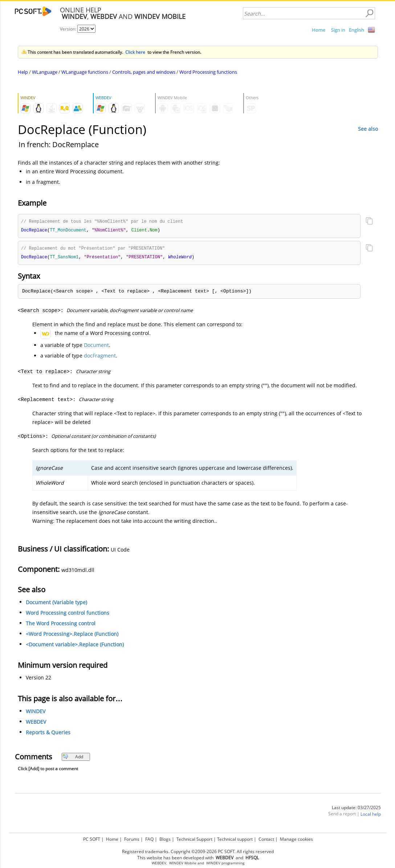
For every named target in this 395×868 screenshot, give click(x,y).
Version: (69, 29)
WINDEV (36, 713)
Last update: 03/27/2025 (356, 809)
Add (73, 758)
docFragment (100, 357)
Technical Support (194, 839)
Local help (371, 815)
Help (23, 72)
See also (368, 129)
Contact (266, 839)
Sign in (338, 30)
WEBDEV (36, 723)
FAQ (149, 839)
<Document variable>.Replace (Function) (75, 646)
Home (319, 30)
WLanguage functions (85, 72)
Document (96, 346)
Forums (132, 839)
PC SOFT (92, 839)
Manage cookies (296, 839)
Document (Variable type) (56, 604)
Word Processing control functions (68, 614)
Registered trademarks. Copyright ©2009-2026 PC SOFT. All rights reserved (198, 851)
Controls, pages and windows (144, 72)
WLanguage (45, 72)
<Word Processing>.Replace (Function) (72, 635)
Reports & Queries (48, 734)
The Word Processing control (61, 625)
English (357, 30)
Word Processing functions (208, 72)
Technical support (235, 839)
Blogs (165, 839)
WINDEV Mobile (183, 863)
